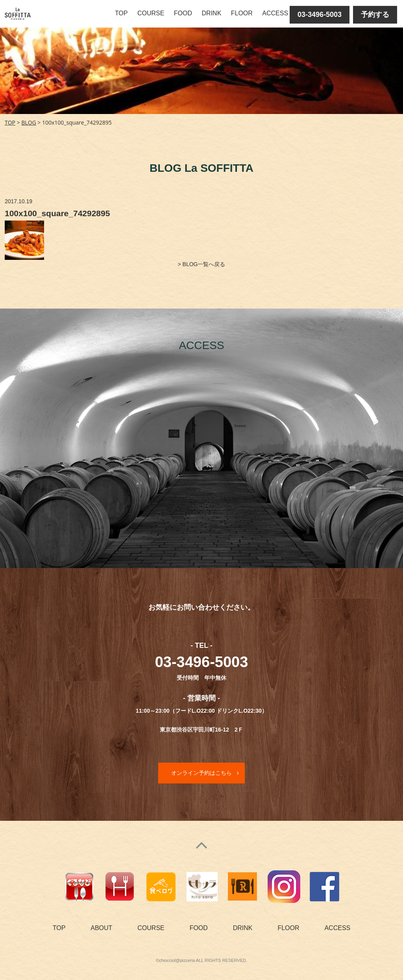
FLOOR (242, 13)
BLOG (29, 122)
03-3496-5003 (320, 15)
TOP (121, 13)
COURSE (151, 13)
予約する (375, 15)
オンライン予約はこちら (201, 773)
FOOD (183, 13)
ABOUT (101, 928)
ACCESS (275, 13)
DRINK (212, 13)
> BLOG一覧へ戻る (202, 264)
